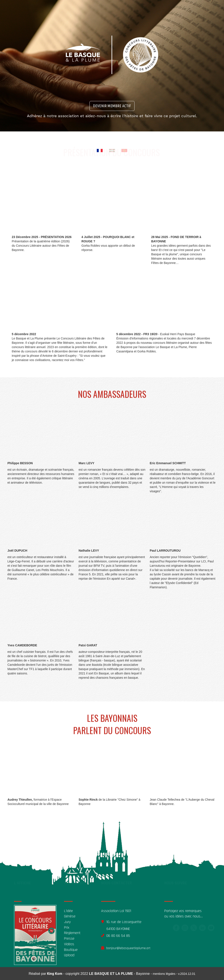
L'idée (68, 911)
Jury (67, 922)
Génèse (70, 916)
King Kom (55, 974)
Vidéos (69, 944)
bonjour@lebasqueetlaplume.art (128, 948)
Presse (69, 938)
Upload (69, 955)
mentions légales (164, 974)
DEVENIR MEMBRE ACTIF (112, 106)
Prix (67, 927)
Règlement (72, 933)
